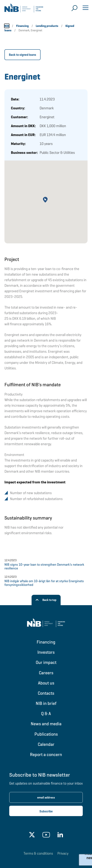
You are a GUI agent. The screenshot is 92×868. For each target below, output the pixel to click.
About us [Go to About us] (46, 683)
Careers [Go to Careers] (46, 673)
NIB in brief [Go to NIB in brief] (46, 703)
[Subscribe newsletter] (46, 811)
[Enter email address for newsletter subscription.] (46, 797)
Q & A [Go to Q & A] (46, 714)
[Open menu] (86, 8)
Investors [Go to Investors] (46, 652)
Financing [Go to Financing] (46, 642)
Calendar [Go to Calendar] (46, 744)
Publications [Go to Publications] (46, 734)
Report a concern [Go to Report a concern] (46, 754)
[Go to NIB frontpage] (24, 9)
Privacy (63, 853)
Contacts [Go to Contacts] (46, 693)
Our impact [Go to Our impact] (46, 662)
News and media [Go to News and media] (46, 724)
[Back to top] (46, 600)
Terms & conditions (38, 853)
